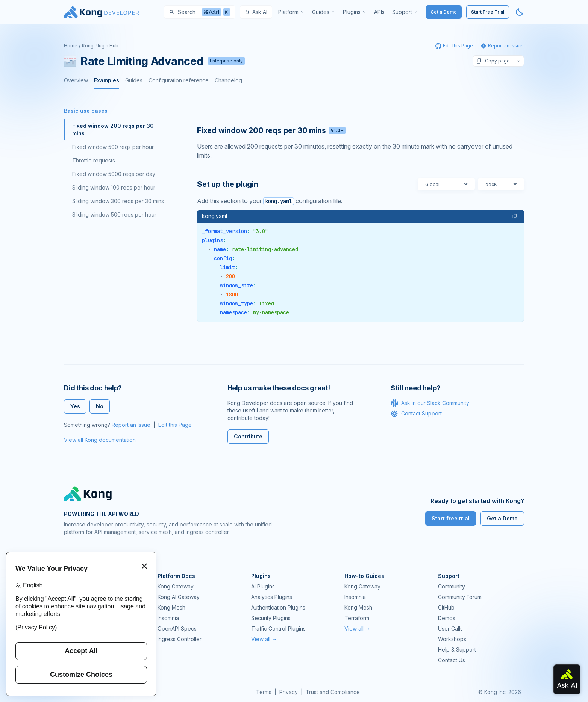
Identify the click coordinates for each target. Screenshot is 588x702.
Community (452, 586)
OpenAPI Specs (177, 628)
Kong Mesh (171, 607)
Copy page (493, 61)
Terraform (357, 618)
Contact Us (452, 660)
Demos (447, 618)
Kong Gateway (176, 586)
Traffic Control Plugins (278, 628)
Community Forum (460, 597)
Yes (75, 406)
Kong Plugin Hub (100, 46)
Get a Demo (444, 12)
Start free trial (451, 518)
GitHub (446, 607)
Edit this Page (175, 425)
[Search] (200, 12)
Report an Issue (131, 425)
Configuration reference (179, 80)
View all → (264, 639)
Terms (264, 692)
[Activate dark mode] (520, 12)
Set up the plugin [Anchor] (228, 184)
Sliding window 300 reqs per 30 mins (118, 201)
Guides (134, 80)
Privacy (289, 692)
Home (71, 46)
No (100, 406)
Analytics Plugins (272, 597)
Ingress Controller (180, 639)
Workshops (452, 639)
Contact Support (416, 414)
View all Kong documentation (100, 440)
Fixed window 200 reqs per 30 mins (113, 130)
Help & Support (457, 650)
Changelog (228, 80)
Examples (107, 80)
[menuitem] (291, 12)
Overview (76, 80)
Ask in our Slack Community (430, 403)
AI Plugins (263, 586)
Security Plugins (271, 618)
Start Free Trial (488, 12)
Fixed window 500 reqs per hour (113, 147)
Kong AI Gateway (179, 597)
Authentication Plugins (278, 607)
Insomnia (168, 618)
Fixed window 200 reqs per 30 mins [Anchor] (271, 130)
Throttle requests (94, 160)
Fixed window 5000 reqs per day (114, 174)
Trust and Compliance (333, 692)
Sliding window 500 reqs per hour (114, 215)
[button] (515, 216)
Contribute (248, 436)
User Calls (450, 628)
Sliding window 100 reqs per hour (114, 187)
